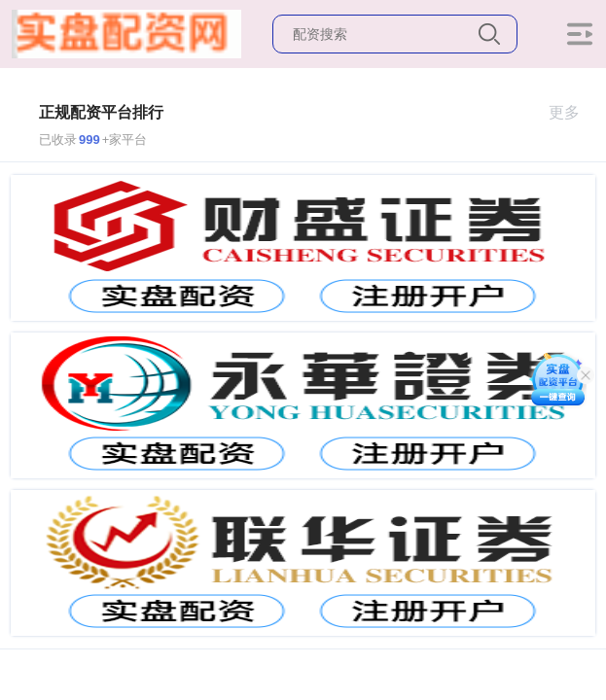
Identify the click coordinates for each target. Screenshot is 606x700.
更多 (572, 112)
